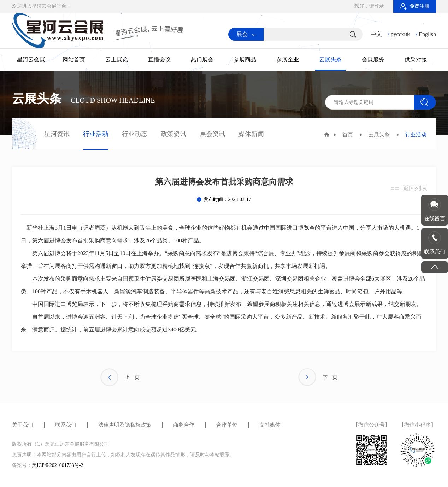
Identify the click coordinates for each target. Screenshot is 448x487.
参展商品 (245, 60)
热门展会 (202, 60)
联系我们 (66, 425)
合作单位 (227, 425)
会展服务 (373, 60)
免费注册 (415, 6)
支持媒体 (270, 425)
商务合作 (184, 425)
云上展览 (117, 60)
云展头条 (330, 60)
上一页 (120, 377)
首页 (348, 135)
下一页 (318, 377)
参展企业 (288, 60)
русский (400, 34)
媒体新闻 (251, 134)
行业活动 (96, 134)
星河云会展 (31, 60)
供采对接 (416, 60)
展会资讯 (212, 134)
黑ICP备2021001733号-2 (57, 465)
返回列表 (415, 188)
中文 (376, 34)
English (427, 34)
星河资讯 (57, 134)
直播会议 (159, 60)
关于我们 (23, 425)
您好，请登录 (369, 6)
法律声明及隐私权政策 (125, 425)
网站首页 (74, 60)
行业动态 (135, 134)
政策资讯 (173, 134)
